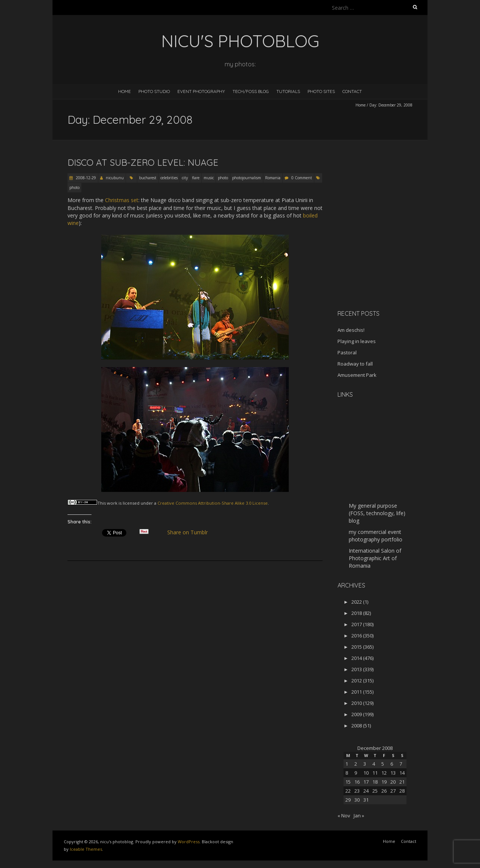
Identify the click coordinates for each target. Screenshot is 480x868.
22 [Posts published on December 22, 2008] (348, 791)
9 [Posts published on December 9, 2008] (356, 773)
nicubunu (115, 178)
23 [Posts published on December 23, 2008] (357, 791)
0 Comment (302, 178)
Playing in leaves (357, 341)
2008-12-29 (85, 178)
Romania (273, 178)
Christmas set (122, 200)
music (209, 178)
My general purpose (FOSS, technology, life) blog (377, 513)
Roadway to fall (355, 364)
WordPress (189, 842)
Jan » (359, 816)
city (185, 178)
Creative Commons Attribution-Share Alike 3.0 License (213, 503)
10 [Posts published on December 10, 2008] (366, 773)
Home (124, 91)
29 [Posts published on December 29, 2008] (348, 800)
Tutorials (288, 91)
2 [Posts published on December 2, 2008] (356, 764)
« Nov (344, 816)
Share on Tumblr (191, 532)
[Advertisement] (384, 251)
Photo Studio (154, 91)
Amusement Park (357, 375)
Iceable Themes (86, 849)
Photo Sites (321, 91)
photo (223, 178)
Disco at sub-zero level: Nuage (143, 162)
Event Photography (201, 91)
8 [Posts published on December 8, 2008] (347, 773)
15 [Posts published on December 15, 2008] (348, 782)
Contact (352, 91)
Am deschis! (351, 330)
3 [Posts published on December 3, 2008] (365, 764)
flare (196, 178)
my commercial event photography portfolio (376, 536)
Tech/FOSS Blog (251, 91)
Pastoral (347, 352)
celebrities (169, 178)
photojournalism (247, 178)
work (112, 503)
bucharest (148, 178)
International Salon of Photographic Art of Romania (375, 558)
